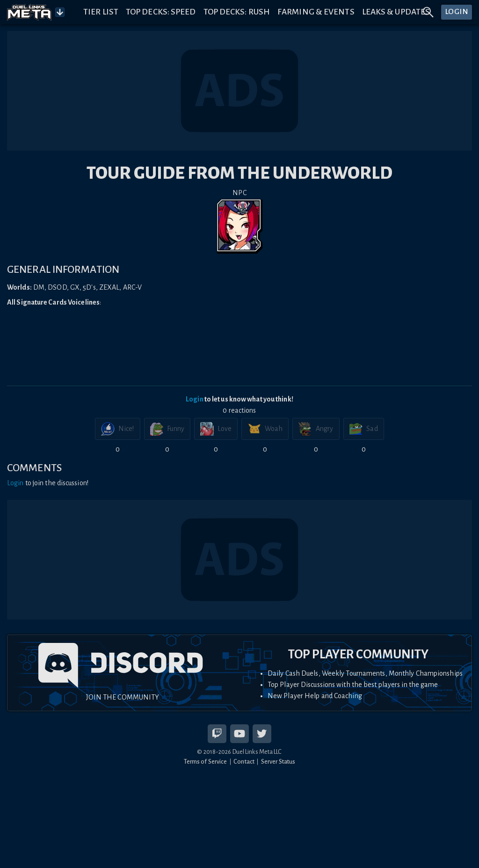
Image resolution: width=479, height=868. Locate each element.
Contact (244, 762)
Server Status (278, 762)
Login (195, 399)
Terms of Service (206, 762)
